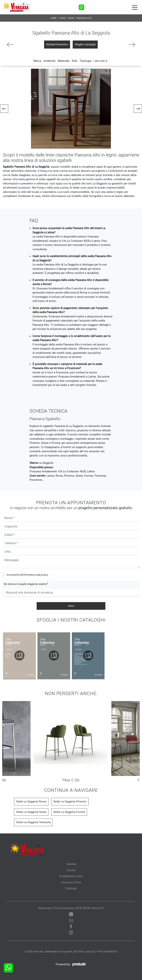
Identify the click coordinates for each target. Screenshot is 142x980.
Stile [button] (75, 61)
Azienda (71, 864)
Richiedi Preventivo (57, 44)
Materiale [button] (64, 61)
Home (53, 18)
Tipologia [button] (85, 61)
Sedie (71, 18)
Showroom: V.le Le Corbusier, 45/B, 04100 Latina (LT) (71, 908)
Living (62, 18)
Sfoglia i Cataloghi (85, 44)
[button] (4, 109)
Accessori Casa (71, 882)
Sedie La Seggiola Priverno (70, 802)
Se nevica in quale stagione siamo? (26, 584)
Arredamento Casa (71, 876)
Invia (71, 606)
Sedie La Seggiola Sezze (31, 812)
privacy (44, 575)
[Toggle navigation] (135, 7)
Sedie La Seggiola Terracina (33, 822)
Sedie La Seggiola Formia (69, 812)
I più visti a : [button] (101, 61)
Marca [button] (37, 61)
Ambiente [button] (50, 61)
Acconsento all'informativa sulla (27, 575)
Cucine (71, 870)
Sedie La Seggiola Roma (31, 802)
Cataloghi (71, 888)
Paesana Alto (84, 18)
